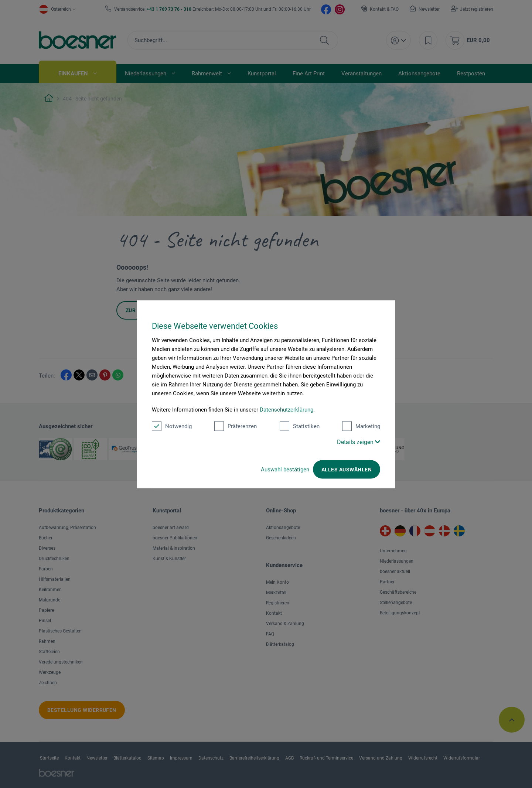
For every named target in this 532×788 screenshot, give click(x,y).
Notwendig (172, 426)
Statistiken (300, 426)
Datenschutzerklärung (287, 409)
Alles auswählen (347, 469)
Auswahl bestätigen (285, 469)
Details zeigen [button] (359, 442)
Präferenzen (236, 426)
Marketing (361, 426)
